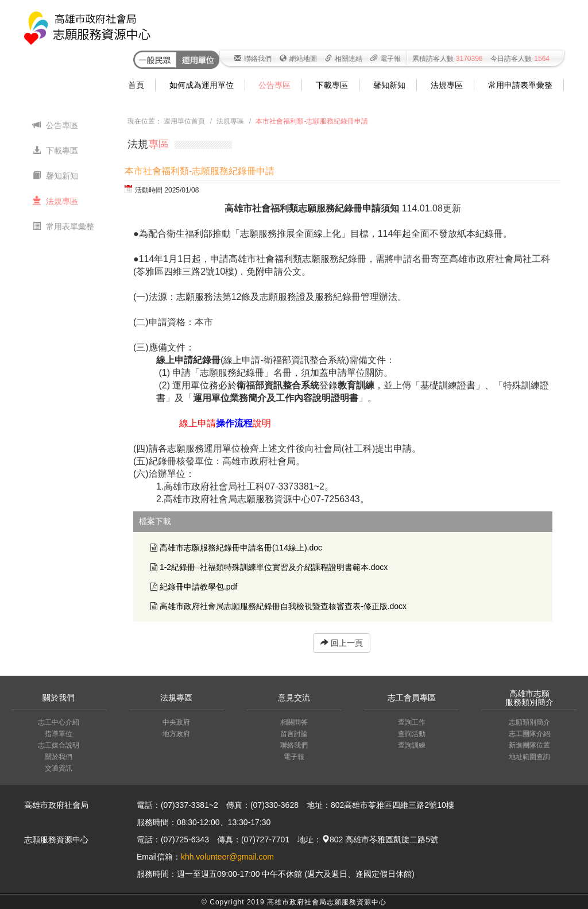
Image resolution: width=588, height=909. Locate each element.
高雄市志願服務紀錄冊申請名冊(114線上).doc (241, 548)
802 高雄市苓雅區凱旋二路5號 (380, 839)
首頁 (136, 85)
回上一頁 (342, 643)
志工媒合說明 (59, 745)
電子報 (386, 59)
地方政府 (176, 734)
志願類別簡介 (529, 722)
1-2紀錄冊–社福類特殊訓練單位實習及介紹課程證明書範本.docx (274, 567)
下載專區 (332, 85)
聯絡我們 (253, 59)
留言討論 (294, 734)
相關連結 (344, 59)
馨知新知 (389, 85)
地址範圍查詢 (529, 757)
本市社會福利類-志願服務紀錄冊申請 (312, 121)
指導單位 (59, 734)
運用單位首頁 (184, 121)
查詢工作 (412, 722)
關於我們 (59, 757)
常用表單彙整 (63, 226)
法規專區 (447, 85)
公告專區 (274, 85)
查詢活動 (412, 734)
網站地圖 (298, 59)
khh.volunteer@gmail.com (227, 857)
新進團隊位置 (529, 745)
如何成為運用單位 (202, 85)
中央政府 (176, 722)
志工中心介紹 (59, 722)
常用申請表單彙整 (520, 85)
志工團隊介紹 (529, 734)
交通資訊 (59, 768)
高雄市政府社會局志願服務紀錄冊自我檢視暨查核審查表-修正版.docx (283, 606)
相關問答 (294, 722)
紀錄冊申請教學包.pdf (198, 587)
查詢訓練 (412, 745)
